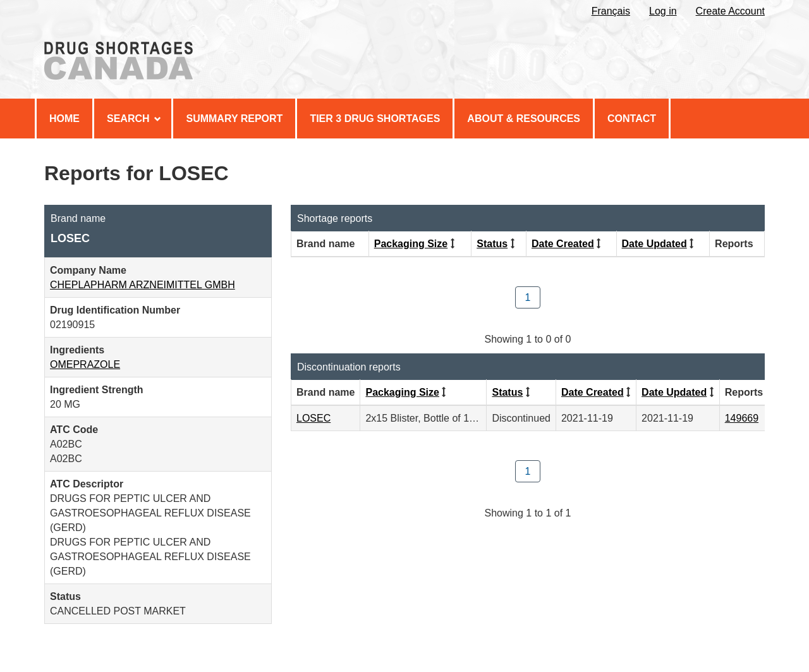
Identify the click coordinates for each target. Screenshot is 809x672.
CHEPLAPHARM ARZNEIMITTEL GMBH (143, 285)
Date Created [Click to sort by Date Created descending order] (563, 244)
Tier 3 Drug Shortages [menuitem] (375, 119)
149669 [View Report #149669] (742, 418)
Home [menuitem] (64, 119)
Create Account (730, 11)
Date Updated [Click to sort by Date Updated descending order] (654, 244)
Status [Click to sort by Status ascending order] (492, 244)
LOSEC (313, 418)
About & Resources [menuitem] (524, 119)
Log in (663, 11)
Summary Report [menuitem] (234, 119)
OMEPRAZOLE (85, 364)
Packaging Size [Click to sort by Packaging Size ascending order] (411, 244)
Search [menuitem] (134, 119)
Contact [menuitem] (632, 119)
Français (611, 11)
